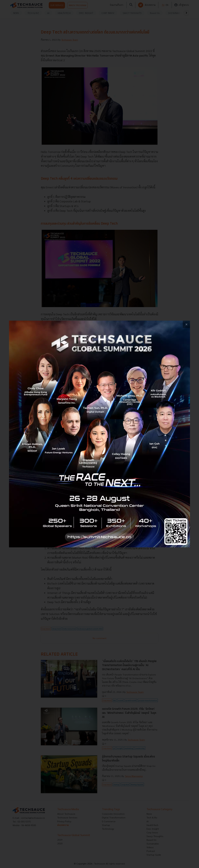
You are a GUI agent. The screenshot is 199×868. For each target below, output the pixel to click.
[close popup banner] (186, 324)
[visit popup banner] (99, 434)
